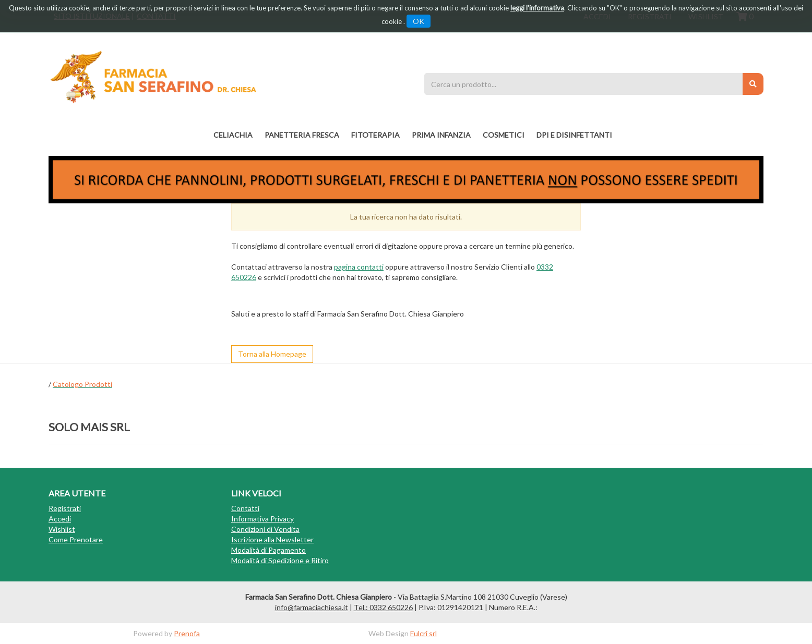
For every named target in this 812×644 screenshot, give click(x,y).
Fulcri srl (423, 633)
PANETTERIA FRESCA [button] (302, 135)
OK (419, 21)
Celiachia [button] (233, 135)
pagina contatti (359, 267)
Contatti (245, 508)
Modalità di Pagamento (268, 550)
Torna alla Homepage (272, 354)
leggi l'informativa (537, 8)
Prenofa (187, 633)
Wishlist (62, 529)
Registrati (65, 508)
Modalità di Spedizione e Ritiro (280, 560)
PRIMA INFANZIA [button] (441, 135)
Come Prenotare (76, 539)
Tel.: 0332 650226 (383, 607)
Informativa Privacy (262, 519)
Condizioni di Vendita (265, 529)
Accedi (60, 519)
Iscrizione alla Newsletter (272, 539)
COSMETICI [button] (504, 135)
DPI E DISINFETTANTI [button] (574, 135)
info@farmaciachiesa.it (312, 607)
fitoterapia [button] (375, 135)
